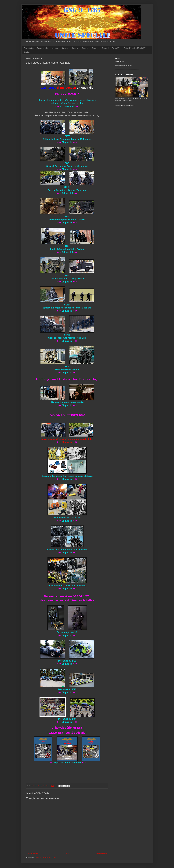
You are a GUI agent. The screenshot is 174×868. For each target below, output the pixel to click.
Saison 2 (75, 48)
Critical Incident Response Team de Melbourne (67, 139)
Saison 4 (95, 48)
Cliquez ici (67, 142)
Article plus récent (32, 854)
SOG (67, 163)
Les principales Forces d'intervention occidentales (67, 439)
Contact (27, 52)
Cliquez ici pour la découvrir (67, 763)
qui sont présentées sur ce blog (67, 103)
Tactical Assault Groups (67, 369)
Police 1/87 (116, 48)
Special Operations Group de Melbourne (67, 166)
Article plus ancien (102, 854)
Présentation (29, 48)
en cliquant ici (67, 106)
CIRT (67, 136)
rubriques (55, 48)
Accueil (67, 854)
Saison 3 (85, 48)
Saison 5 (105, 48)
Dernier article (42, 48)
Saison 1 (65, 48)
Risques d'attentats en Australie (67, 402)
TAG (67, 366)
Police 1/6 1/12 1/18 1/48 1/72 (135, 48)
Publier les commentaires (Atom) (46, 857)
